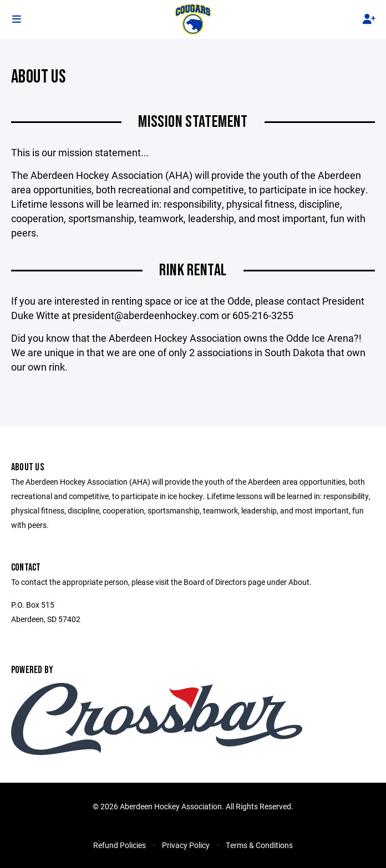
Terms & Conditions (259, 845)
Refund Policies (120, 845)
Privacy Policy (186, 845)
